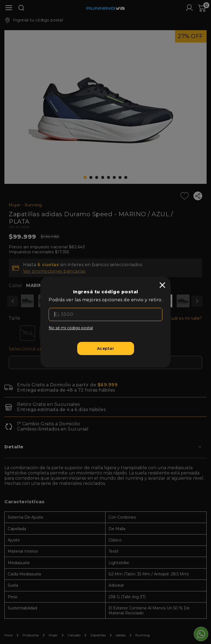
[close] (162, 285)
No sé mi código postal (71, 328)
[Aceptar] (106, 348)
